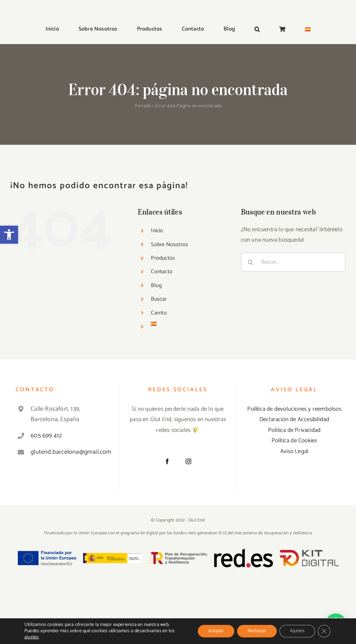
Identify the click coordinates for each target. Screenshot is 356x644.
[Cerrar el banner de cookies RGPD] (324, 631)
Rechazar (257, 631)
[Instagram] (188, 461)
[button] (9, 235)
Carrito (159, 313)
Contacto (162, 272)
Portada (143, 106)
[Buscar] (251, 262)
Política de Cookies (294, 441)
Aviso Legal (294, 451)
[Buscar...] (293, 262)
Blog (156, 286)
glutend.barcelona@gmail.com (69, 452)
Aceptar (216, 631)
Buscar (159, 299)
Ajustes (297, 631)
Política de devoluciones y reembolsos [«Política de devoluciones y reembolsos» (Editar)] (294, 409)
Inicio (157, 231)
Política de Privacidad (294, 430)
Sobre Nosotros (169, 245)
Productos (163, 258)
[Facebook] (167, 461)
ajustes (31, 637)
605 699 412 (46, 436)
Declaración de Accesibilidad (294, 419)
